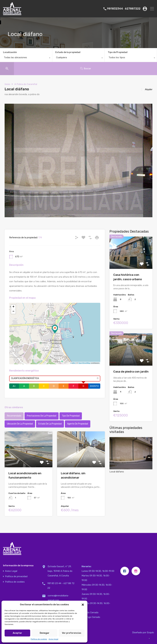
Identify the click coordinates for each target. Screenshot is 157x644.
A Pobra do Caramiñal (26, 84)
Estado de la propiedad (68, 52)
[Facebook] (125, 571)
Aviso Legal (11, 571)
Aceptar (17, 633)
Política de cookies (39, 639)
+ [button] (13, 307)
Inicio (7, 84)
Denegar (45, 633)
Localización (10, 52)
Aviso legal (53, 639)
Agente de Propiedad (78, 424)
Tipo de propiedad (71, 416)
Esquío (150, 632)
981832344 (115, 9)
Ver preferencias (72, 633)
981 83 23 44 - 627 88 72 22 (61, 586)
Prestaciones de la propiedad (42, 416)
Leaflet (73, 363)
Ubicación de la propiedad (20, 424)
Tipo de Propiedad (118, 52)
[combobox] (26, 58)
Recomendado (14, 416)
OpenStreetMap (84, 363)
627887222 (133, 9)
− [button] (13, 312)
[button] (83, 605)
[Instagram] (137, 571)
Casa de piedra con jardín (131, 372)
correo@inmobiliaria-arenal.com (58, 598)
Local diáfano (131, 455)
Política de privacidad (16, 576)
